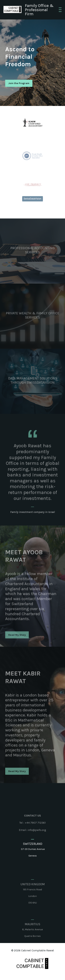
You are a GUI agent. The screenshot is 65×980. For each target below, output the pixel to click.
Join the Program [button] (19, 83)
